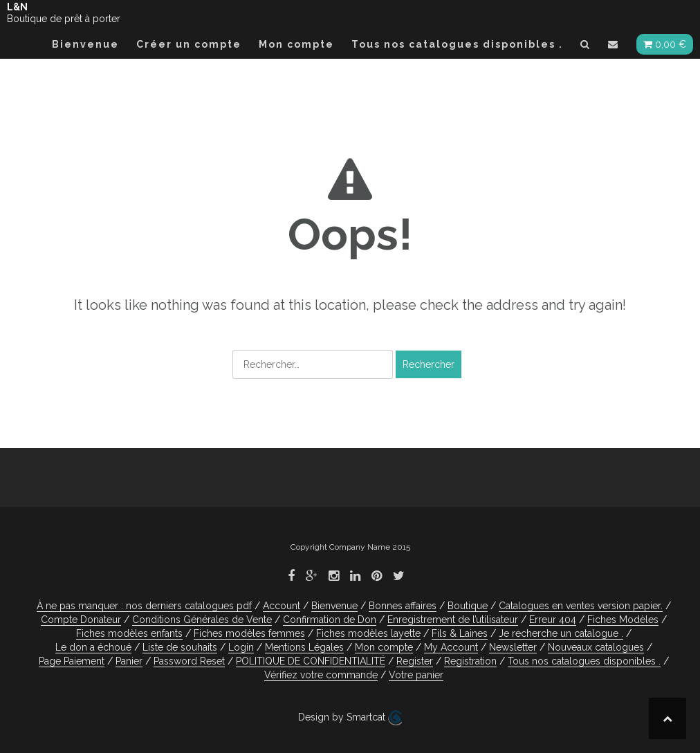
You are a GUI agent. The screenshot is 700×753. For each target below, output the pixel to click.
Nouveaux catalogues (596, 647)
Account (282, 606)
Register (415, 661)
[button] (586, 47)
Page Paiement (72, 661)
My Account (451, 647)
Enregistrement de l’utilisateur (453, 620)
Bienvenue (85, 44)
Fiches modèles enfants (129, 633)
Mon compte (296, 44)
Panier (129, 661)
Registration (470, 661)
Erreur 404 (553, 620)
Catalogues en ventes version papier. (581, 606)
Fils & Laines (460, 633)
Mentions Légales (304, 647)
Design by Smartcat (350, 718)
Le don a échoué (93, 647)
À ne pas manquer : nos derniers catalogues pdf (144, 606)
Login (241, 647)
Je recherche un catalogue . (561, 633)
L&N (17, 7)
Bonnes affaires (403, 606)
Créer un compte (189, 44)
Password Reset (189, 661)
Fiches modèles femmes (249, 633)
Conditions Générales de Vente (202, 620)
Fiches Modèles (623, 620)
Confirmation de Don (330, 620)
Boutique (468, 606)
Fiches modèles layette (368, 633)
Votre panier (416, 675)
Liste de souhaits (180, 647)
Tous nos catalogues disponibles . (457, 44)
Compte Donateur (81, 620)
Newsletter (513, 647)
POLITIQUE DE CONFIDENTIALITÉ (311, 661)
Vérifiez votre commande (321, 675)
